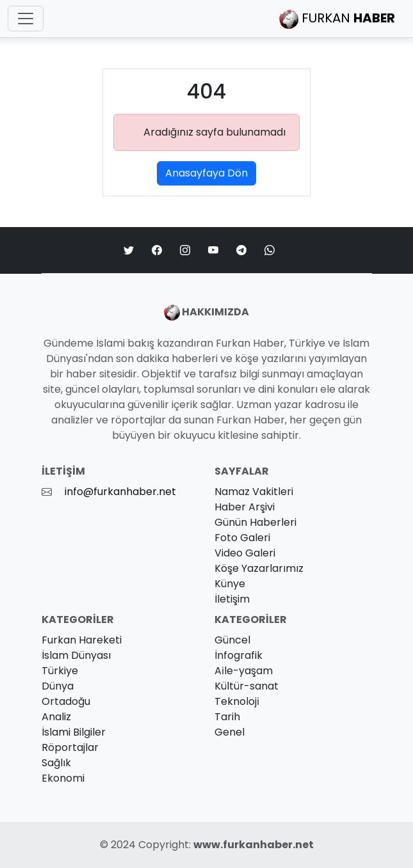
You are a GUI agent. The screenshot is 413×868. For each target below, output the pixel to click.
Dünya (58, 686)
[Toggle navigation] (26, 19)
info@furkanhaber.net (120, 492)
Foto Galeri (242, 538)
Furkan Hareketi (82, 640)
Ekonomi (63, 778)
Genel (230, 732)
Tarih (227, 717)
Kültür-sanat (247, 686)
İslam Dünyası (76, 655)
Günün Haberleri (255, 522)
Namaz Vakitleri (254, 492)
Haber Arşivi (245, 507)
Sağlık (56, 763)
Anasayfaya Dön (206, 173)
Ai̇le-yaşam (244, 671)
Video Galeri (245, 553)
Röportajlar (70, 747)
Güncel (232, 640)
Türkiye (60, 671)
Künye (230, 584)
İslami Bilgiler (74, 732)
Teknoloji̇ (237, 701)
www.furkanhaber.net (254, 845)
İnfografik (239, 655)
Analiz (56, 717)
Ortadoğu (66, 701)
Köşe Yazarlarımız (259, 568)
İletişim (232, 599)
